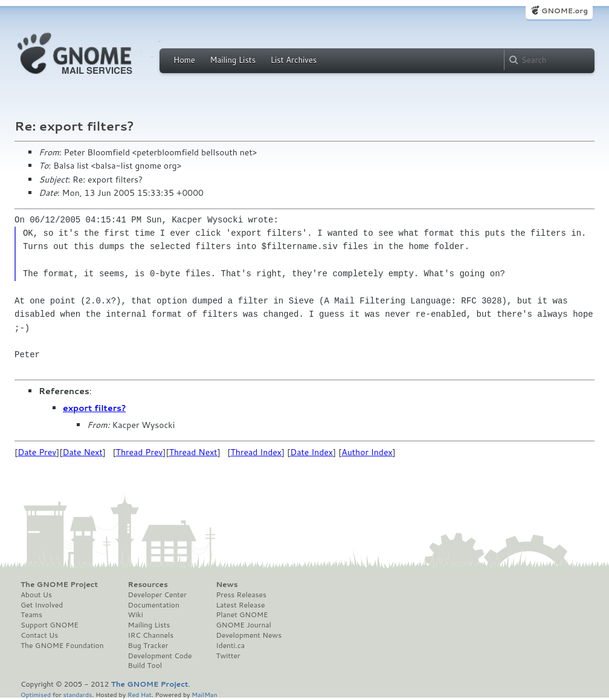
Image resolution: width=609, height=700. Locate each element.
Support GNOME (50, 625)
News (227, 585)
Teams (31, 615)
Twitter (228, 656)
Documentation (154, 605)
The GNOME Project (59, 585)
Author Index (367, 452)
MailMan (204, 694)
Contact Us (39, 635)
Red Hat (140, 694)
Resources (148, 585)
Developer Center (157, 595)
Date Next (82, 452)
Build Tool (145, 666)
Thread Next (193, 452)
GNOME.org (565, 11)
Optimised (36, 694)
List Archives (294, 60)
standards (77, 694)
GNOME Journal (243, 625)
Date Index (311, 452)
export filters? (94, 408)
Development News (249, 635)
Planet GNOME (242, 615)
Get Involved (42, 605)
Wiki (136, 615)
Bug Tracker (148, 646)
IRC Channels (151, 635)
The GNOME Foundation (62, 646)
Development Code (160, 656)
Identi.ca (230, 646)
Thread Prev (140, 452)
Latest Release (240, 605)
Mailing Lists (233, 60)
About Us (36, 595)
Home (184, 60)
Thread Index (256, 452)
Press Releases (241, 595)
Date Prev (37, 452)
